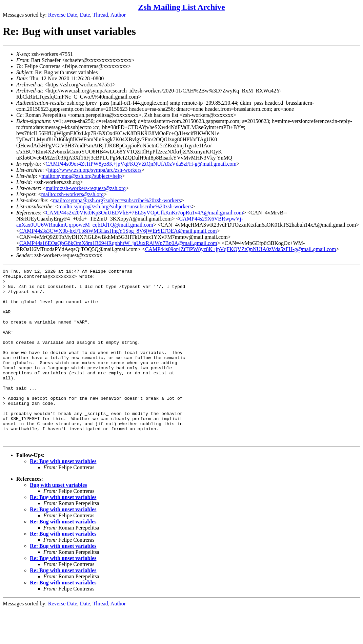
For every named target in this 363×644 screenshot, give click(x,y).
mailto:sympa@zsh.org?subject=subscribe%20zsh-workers (117, 200)
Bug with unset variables (58, 520)
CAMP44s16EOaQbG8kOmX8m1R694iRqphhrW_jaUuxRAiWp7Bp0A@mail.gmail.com (118, 243)
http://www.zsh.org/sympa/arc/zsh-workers (95, 170)
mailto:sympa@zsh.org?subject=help (82, 176)
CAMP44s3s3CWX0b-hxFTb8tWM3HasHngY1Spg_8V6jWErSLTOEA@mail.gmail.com (118, 231)
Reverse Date (63, 15)
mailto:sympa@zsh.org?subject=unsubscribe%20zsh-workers (125, 206)
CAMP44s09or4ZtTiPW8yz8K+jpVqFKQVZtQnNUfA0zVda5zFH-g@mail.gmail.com (141, 164)
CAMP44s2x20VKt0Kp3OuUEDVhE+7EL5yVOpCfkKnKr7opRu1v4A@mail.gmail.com (144, 213)
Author (118, 15)
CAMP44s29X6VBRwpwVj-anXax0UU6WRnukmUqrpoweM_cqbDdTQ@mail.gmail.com (130, 222)
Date (85, 15)
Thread (100, 15)
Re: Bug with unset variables (63, 496)
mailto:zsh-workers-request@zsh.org (86, 188)
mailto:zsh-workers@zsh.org (72, 194)
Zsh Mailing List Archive (181, 7)
